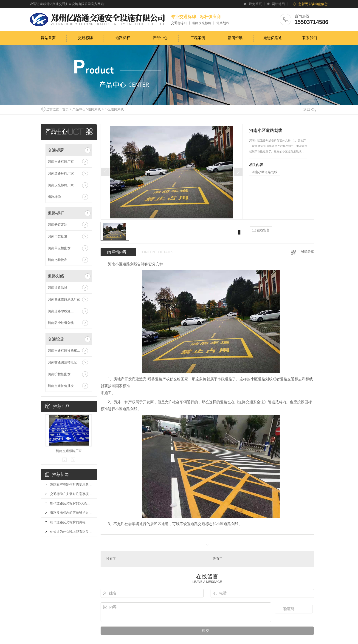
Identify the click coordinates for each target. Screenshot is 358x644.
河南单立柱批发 (59, 248)
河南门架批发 (58, 236)
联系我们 (310, 38)
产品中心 (160, 38)
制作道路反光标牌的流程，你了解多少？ (71, 522)
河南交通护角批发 (61, 386)
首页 (65, 109)
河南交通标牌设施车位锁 (66, 351)
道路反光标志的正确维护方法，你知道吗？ (71, 513)
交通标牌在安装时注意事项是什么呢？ (71, 494)
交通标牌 (85, 38)
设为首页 (255, 4)
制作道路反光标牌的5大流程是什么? (71, 503)
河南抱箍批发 (58, 260)
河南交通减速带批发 (62, 362)
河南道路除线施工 (61, 311)
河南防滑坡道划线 (61, 323)
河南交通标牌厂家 (61, 162)
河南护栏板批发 (59, 374)
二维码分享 (306, 252)
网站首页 (48, 38)
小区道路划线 (114, 109)
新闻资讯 (235, 38)
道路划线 (94, 109)
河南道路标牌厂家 (61, 173)
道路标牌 (54, 197)
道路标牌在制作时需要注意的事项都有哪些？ (71, 484)
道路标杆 (123, 38)
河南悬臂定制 (58, 225)
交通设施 (56, 339)
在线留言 (261, 230)
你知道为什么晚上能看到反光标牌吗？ (71, 532)
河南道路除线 (58, 288)
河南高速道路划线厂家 (64, 299)
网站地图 (278, 4)
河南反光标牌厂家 (61, 185)
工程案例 (198, 38)
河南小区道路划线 (265, 172)
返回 (310, 109)
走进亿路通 (273, 38)
